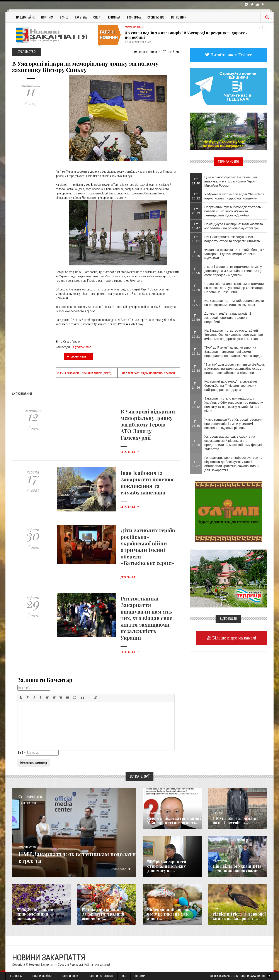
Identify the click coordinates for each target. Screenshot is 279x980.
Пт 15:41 (196, 351)
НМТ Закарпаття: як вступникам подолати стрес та (73, 857)
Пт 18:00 (196, 271)
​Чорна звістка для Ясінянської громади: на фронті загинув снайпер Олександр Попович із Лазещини (235, 288)
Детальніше (130, 452)
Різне (215, 909)
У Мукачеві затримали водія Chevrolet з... (235, 820)
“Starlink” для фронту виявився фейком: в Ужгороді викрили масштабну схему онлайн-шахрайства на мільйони (235, 369)
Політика (47, 17)
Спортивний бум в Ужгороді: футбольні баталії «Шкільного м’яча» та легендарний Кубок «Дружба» (234, 211)
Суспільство (156, 17)
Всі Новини (179, 17)
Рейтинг (171, 52)
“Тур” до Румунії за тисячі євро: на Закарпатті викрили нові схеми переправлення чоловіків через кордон (234, 352)
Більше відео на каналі (234, 638)
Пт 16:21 (196, 334)
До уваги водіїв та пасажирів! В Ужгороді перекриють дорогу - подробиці (186, 35)
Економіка (134, 17)
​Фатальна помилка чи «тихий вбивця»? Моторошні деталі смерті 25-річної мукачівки (234, 254)
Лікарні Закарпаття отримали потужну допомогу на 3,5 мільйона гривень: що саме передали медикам (233, 271)
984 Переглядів (145, 52)
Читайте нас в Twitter (231, 55)
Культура (81, 17)
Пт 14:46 (196, 385)
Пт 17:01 (196, 303)
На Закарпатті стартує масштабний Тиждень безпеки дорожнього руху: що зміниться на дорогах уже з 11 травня (234, 335)
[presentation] (21, 698)
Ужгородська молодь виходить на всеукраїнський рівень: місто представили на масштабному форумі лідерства (233, 443)
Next (265, 27)
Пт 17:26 (196, 288)
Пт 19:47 (196, 226)
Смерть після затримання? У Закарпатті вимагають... (174, 820)
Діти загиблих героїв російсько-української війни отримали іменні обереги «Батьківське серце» (148, 547)
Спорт (97, 17)
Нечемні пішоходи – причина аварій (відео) (83, 373)
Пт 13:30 (196, 423)
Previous (260, 27)
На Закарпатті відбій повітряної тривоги (148, 373)
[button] (21, 698)
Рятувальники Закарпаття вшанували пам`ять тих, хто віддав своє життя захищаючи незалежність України (146, 618)
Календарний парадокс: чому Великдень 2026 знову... (171, 914)
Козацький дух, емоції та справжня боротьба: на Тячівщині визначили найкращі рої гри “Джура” (231, 385)
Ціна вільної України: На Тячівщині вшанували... (237, 868)
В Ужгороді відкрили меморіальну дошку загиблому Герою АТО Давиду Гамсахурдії (148, 424)
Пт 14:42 (196, 405)
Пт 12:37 (196, 464)
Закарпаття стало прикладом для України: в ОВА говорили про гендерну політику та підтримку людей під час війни (234, 405)
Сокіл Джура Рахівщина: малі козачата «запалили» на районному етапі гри (234, 226)
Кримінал (114, 17)
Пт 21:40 (196, 181)
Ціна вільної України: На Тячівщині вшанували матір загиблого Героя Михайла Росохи (231, 181)
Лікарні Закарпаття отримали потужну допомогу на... (167, 866)
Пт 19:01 (196, 239)
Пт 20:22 (196, 196)
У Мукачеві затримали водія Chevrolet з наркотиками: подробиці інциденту (234, 196)
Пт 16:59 (196, 317)
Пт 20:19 (196, 211)
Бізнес (64, 17)
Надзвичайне (25, 17)
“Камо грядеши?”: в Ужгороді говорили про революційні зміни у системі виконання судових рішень (234, 424)
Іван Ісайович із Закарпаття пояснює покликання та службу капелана (148, 482)
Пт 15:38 (196, 368)
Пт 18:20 (196, 254)
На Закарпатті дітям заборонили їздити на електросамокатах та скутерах (234, 303)
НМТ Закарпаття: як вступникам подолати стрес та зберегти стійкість (232, 239)
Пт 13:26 (196, 443)
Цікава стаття (78, 357)
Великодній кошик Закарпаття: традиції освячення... (103, 914)
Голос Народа (154, 813)
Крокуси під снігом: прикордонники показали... (35, 914)
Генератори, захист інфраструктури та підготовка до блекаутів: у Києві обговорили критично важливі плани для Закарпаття (233, 464)
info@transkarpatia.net (96, 965)
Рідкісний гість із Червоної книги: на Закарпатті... (239, 916)
